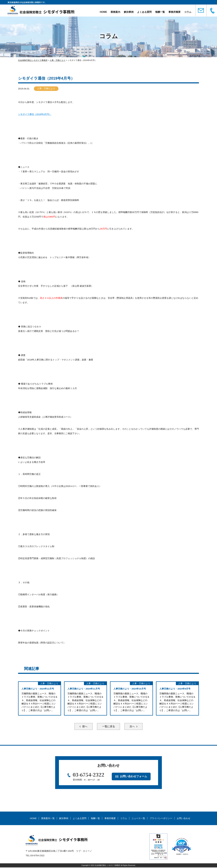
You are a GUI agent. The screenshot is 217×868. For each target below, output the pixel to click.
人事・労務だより (46, 89)
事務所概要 (174, 12)
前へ (83, 727)
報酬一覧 (160, 12)
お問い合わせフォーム (134, 777)
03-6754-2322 (89, 775)
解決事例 (128, 12)
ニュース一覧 (138, 819)
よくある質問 (144, 12)
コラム (187, 12)
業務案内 (115, 12)
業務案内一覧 (48, 819)
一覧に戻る (108, 727)
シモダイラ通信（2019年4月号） (35, 114)
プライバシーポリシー (161, 819)
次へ (134, 727)
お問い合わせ (184, 819)
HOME (103, 12)
